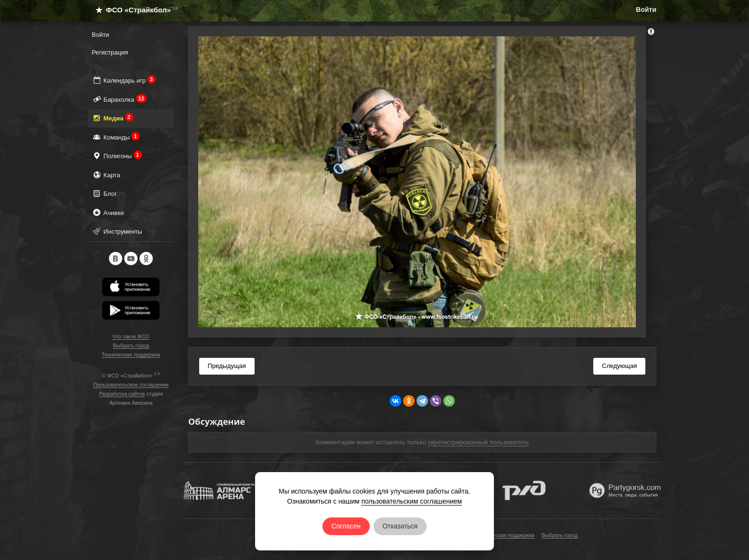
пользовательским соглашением (412, 501)
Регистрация (110, 52)
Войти (646, 10)
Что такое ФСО (131, 336)
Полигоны (117, 156)
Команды (116, 137)
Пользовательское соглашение (131, 385)
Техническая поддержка (131, 355)
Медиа (112, 118)
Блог (104, 193)
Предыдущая (227, 366)
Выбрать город (131, 345)
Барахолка (119, 99)
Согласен (346, 526)
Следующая (619, 366)
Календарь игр (124, 80)
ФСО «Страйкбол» (133, 10)
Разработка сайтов (122, 394)
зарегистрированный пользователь (479, 442)
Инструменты (117, 231)
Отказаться (400, 526)
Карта (106, 175)
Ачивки (108, 212)
